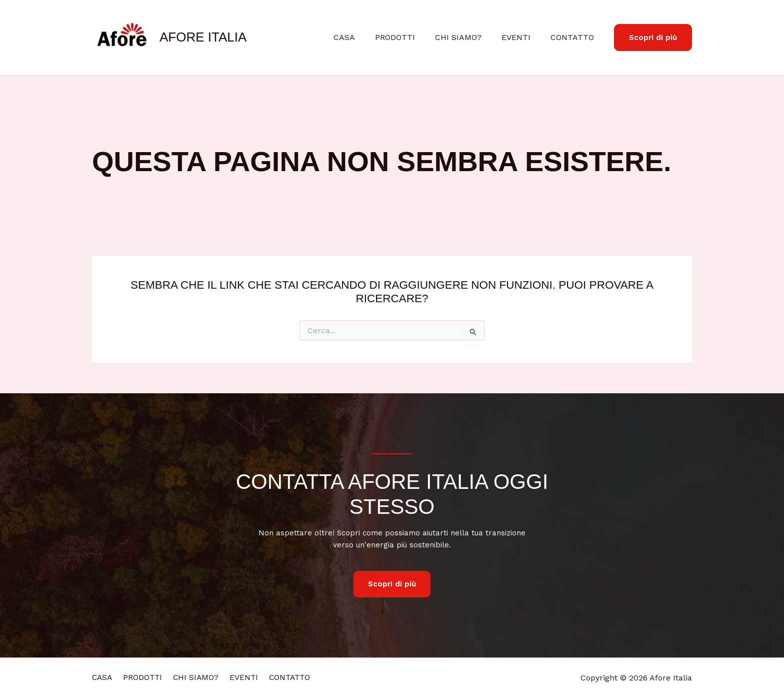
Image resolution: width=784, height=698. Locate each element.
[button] (653, 38)
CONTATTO (574, 37)
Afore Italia (203, 37)
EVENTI (522, 37)
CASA (362, 37)
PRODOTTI (409, 37)
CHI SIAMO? (468, 37)
